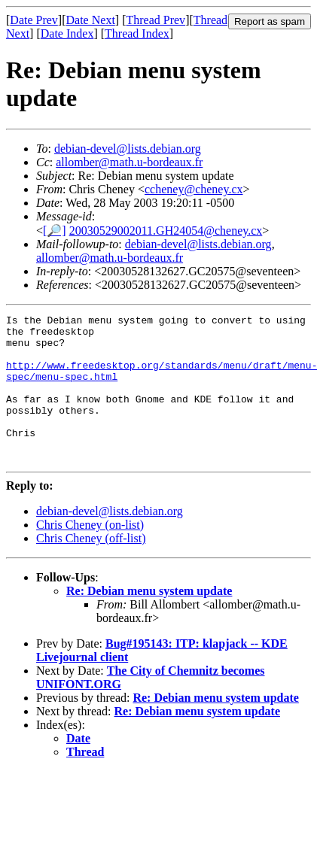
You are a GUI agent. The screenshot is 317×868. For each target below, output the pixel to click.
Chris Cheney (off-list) (91, 568)
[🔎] (55, 231)
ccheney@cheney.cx (194, 189)
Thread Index (137, 33)
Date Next (91, 20)
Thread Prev (155, 20)
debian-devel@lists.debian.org (128, 149)
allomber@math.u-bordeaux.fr (129, 162)
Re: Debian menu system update (149, 620)
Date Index (67, 33)
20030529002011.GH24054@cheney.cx (166, 231)
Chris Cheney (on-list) (90, 554)
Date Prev (34, 20)
